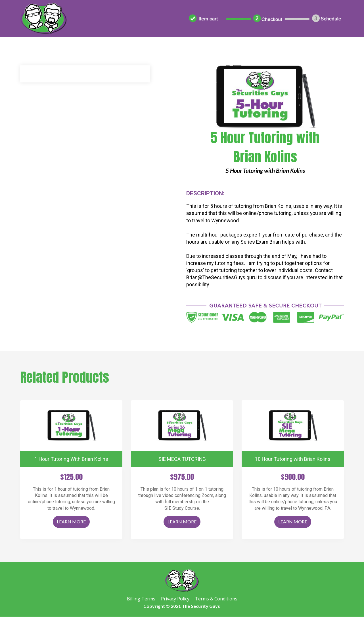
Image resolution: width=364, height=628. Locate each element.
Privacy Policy (175, 599)
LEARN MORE (71, 522)
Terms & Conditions (216, 599)
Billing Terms (141, 599)
